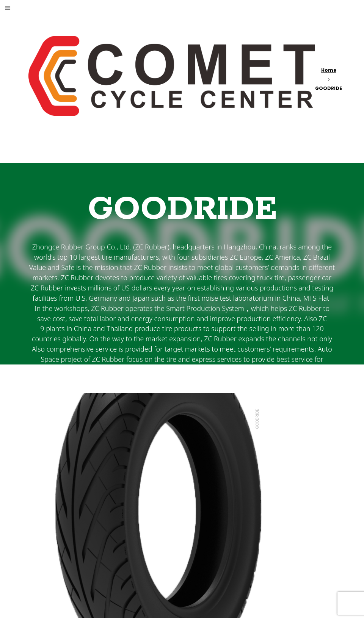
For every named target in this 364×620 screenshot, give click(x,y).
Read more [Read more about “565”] (55, 578)
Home (329, 70)
